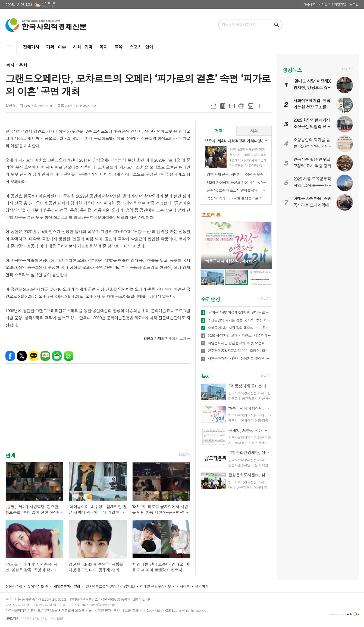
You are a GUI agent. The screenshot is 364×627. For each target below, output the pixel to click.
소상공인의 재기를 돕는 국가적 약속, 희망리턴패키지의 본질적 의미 (240, 320)
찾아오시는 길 (38, 586)
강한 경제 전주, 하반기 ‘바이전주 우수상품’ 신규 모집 (237, 174)
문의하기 (202, 586)
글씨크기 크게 (260, 106)
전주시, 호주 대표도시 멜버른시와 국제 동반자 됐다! (237, 190)
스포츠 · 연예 (141, 47)
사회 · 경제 (82, 47)
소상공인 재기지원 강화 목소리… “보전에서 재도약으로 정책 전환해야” (240, 328)
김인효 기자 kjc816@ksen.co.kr (29, 106)
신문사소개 (14, 586)
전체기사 (31, 47)
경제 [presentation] (219, 131)
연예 (10, 455)
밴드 (69, 356)
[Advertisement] (98, 413)
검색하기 (277, 25)
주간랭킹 (211, 299)
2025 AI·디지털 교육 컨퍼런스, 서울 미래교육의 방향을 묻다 (240, 335)
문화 (23, 65)
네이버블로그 (45, 356)
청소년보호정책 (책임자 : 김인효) (110, 586)
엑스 (22, 356)
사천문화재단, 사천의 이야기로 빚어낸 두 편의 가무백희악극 (240, 358)
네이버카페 (57, 356)
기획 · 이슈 (56, 47)
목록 (223, 106)
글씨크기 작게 (269, 106)
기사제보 (309, 4)
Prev (208, 245)
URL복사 (214, 106)
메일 (232, 106)
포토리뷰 (211, 215)
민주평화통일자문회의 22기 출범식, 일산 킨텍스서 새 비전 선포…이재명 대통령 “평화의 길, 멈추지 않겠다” (240, 351)
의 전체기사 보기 (165, 339)
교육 (118, 47)
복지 (103, 47)
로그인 (354, 4)
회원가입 (340, 4)
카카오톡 (34, 356)
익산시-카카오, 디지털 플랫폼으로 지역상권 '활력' (237, 198)
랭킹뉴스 (292, 70)
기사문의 (324, 4)
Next (265, 245)
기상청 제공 (48, 6)
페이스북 (10, 356)
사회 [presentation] (254, 131)
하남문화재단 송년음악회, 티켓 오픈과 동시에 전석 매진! (240, 343)
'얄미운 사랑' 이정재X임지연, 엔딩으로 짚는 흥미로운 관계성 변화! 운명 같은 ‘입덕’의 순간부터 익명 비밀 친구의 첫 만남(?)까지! (240, 312)
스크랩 (250, 106)
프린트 (241, 106)
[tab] (219, 131)
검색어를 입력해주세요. (239, 25)
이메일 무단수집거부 (156, 586)
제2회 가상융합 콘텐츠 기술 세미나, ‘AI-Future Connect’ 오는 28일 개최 (237, 182)
